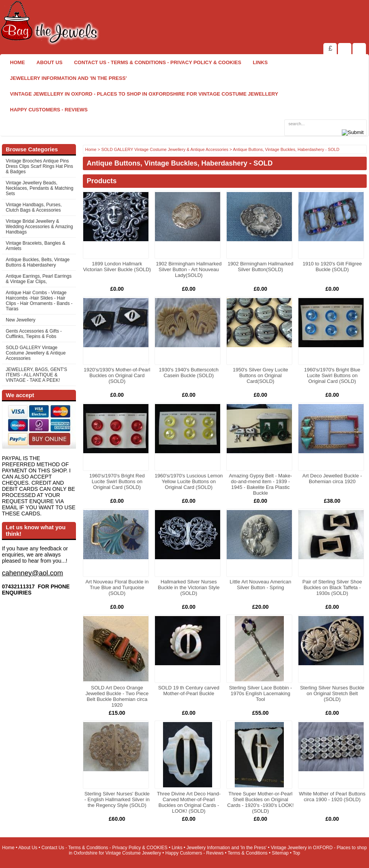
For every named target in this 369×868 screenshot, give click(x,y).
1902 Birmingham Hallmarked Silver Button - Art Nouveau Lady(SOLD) (189, 269)
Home (17, 62)
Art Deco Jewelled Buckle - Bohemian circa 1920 (332, 479)
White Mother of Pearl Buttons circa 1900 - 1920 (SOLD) (332, 797)
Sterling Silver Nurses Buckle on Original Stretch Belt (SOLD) (332, 693)
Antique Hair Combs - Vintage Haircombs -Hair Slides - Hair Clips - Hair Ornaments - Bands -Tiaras (39, 301)
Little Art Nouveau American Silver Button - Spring (260, 585)
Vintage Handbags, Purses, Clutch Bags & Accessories (34, 207)
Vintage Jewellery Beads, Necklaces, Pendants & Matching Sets (40, 188)
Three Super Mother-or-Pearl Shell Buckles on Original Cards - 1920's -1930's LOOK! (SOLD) (260, 802)
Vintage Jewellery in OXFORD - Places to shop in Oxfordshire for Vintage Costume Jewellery (144, 94)
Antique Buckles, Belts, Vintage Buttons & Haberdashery (38, 262)
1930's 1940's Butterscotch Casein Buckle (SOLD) (189, 373)
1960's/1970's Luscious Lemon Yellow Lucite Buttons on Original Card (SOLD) (189, 481)
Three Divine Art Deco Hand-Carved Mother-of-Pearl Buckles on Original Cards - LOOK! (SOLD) (189, 802)
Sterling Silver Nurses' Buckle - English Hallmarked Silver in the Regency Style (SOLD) (117, 799)
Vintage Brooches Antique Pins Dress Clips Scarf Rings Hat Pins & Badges (39, 166)
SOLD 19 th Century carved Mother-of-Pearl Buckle (189, 691)
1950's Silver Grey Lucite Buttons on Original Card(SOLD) (260, 375)
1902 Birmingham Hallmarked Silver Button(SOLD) (260, 267)
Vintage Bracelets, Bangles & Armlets (35, 246)
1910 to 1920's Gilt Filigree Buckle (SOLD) (332, 267)
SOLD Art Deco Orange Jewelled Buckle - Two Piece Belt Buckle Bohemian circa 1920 (117, 696)
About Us (49, 62)
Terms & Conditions (248, 853)
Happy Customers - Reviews (49, 110)
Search (359, 49)
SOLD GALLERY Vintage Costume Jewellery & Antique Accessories (36, 353)
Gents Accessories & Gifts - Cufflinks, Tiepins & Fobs (34, 334)
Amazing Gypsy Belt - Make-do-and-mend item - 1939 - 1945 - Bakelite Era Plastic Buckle (261, 484)
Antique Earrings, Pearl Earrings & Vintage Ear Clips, (39, 279)
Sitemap (280, 853)
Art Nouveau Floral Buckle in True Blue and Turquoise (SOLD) (117, 587)
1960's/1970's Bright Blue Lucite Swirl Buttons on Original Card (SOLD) (332, 375)
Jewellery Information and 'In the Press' (68, 78)
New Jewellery (21, 320)
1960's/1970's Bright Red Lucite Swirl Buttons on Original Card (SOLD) (117, 481)
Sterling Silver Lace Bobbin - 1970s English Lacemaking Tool (260, 693)
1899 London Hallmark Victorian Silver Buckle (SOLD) (117, 267)
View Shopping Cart (345, 49)
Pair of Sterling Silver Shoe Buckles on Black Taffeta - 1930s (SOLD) (332, 587)
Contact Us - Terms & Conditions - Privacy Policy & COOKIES (158, 62)
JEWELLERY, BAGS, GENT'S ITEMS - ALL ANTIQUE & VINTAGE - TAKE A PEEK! (36, 375)
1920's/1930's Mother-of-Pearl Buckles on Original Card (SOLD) (117, 375)
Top (296, 853)
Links (260, 62)
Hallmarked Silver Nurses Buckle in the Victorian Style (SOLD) (189, 587)
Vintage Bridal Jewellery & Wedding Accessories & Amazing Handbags (39, 227)
